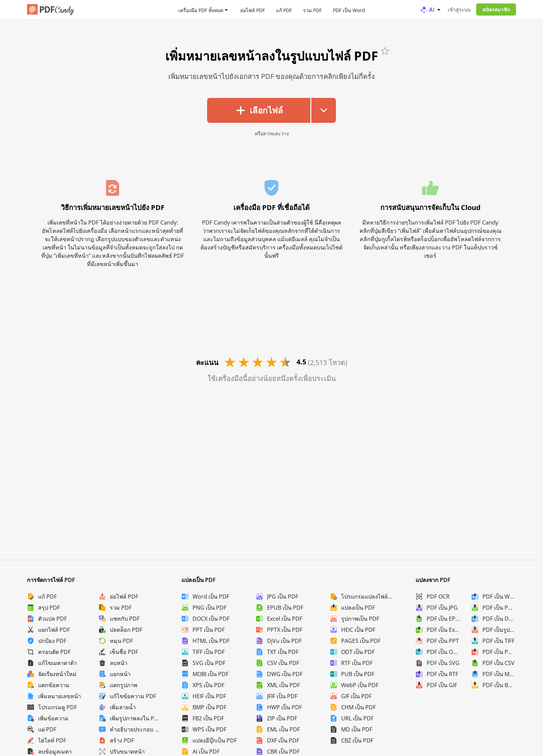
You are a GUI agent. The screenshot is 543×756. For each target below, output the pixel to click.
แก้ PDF (284, 10)
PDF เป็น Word (349, 10)
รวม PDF (312, 10)
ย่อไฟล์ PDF (253, 10)
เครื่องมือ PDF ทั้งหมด (201, 10)
